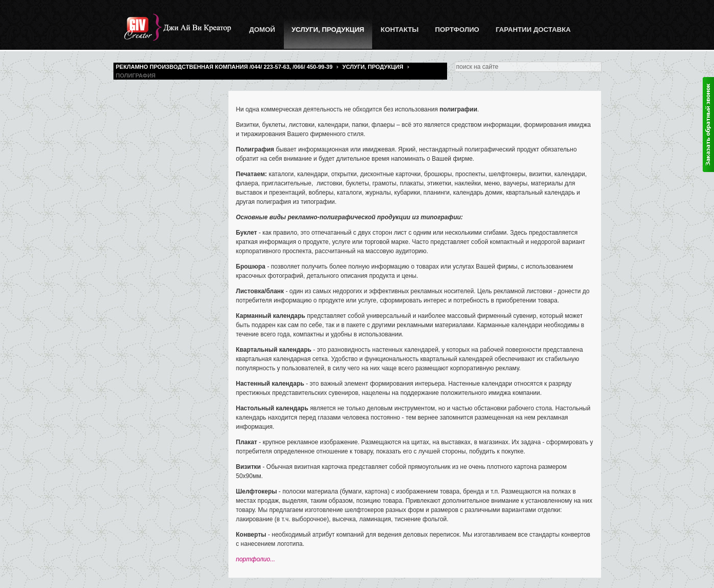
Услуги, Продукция (373, 67)
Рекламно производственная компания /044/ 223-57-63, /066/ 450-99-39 (224, 67)
